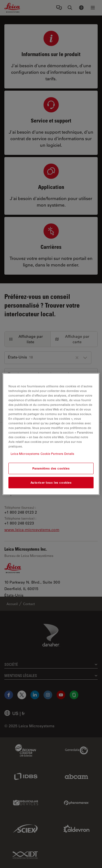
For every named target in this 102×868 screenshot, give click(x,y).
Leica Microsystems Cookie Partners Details (42, 454)
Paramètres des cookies (51, 469)
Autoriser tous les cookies (51, 482)
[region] (51, 434)
